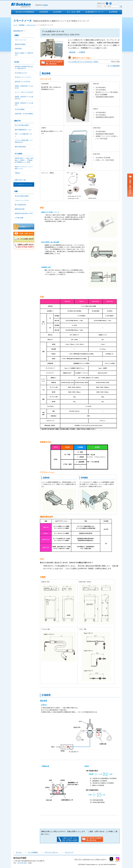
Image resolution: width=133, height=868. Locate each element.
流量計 (17, 35)
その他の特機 (19, 218)
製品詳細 (72, 52)
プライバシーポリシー (45, 852)
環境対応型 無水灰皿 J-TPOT (24, 213)
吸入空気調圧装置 (20, 205)
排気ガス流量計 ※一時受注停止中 (24, 54)
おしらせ (18, 852)
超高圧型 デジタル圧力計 (23, 82)
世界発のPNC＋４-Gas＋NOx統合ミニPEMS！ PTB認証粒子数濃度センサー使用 (24, 160)
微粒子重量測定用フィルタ (23, 130)
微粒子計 (18, 121)
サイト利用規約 (29, 852)
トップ (15, 25)
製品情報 (45, 12)
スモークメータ (31, 25)
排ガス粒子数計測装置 (22, 125)
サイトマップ (61, 852)
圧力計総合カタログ (21, 73)
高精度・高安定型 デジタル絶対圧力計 (24, 98)
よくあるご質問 (75, 12)
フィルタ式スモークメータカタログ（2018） (84, 62)
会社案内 (58, 12)
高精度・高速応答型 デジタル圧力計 (24, 87)
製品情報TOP (18, 31)
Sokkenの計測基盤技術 (26, 12)
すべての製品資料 (114, 66)
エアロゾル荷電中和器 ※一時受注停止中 (24, 141)
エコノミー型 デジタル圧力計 (24, 92)
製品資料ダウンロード (96, 12)
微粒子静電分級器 (20, 147)
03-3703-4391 (22, 863)
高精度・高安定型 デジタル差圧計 (24, 104)
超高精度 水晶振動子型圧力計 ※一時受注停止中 (24, 68)
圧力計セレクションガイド (23, 77)
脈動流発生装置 (20, 209)
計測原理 (82, 52)
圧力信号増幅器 (20, 109)
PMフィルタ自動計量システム (23, 135)
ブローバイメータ (20, 40)
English (45, 5)
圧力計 (17, 62)
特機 (16, 191)
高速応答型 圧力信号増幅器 (24, 114)
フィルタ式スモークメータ (23, 184)
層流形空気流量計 (20, 44)
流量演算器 (18, 49)
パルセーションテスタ (22, 200)
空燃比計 (18, 173)
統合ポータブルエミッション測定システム (24, 168)
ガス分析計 (18, 154)
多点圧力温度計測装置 (22, 196)
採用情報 (114, 12)
